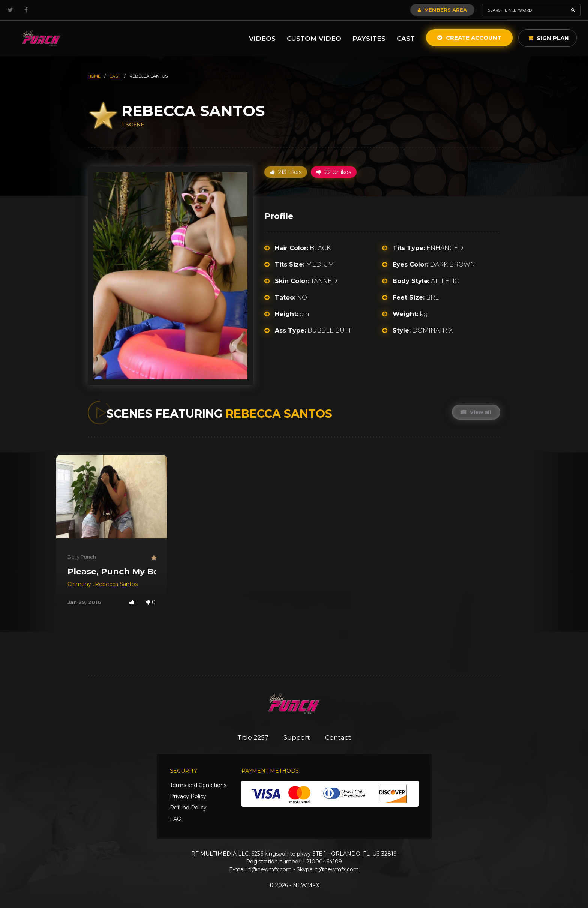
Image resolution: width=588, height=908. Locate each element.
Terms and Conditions (198, 785)
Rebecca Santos (116, 584)
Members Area (442, 10)
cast (115, 76)
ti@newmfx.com (270, 869)
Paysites (369, 39)
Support (297, 737)
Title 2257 (253, 737)
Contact (338, 737)
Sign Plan (548, 38)
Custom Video (314, 39)
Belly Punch (82, 557)
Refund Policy (188, 808)
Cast (406, 39)
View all (476, 412)
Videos (262, 39)
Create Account (469, 38)
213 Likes (286, 172)
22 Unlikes (334, 172)
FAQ (176, 819)
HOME (94, 76)
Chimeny (80, 584)
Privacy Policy (188, 796)
